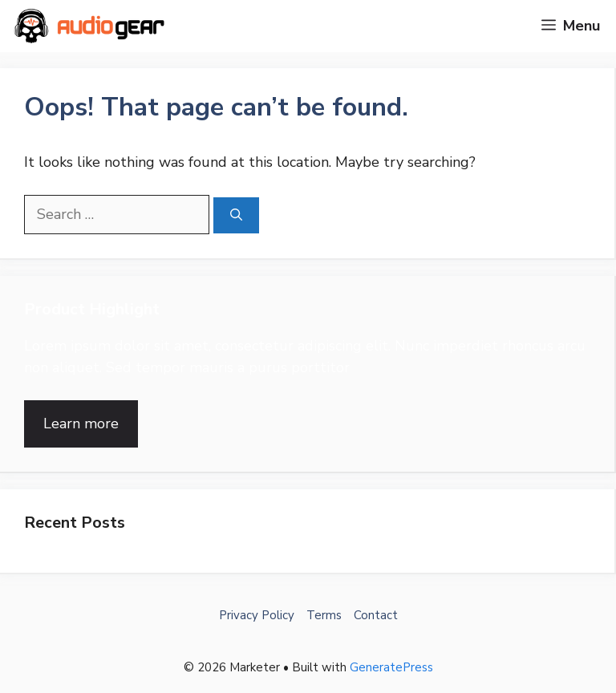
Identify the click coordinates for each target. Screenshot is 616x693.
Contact (376, 615)
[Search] (236, 215)
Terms (324, 615)
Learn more (81, 423)
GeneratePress (391, 667)
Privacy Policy (257, 615)
